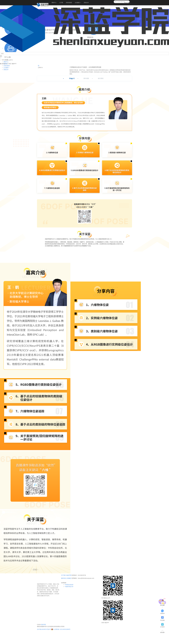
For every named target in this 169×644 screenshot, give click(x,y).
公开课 (61, 3)
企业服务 (78, 3)
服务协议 (64, 578)
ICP (50, 629)
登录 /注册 (5, 60)
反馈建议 (69, 578)
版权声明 (69, 575)
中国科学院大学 (69, 587)
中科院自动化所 (69, 585)
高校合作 (86, 3)
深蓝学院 (43, 625)
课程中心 (54, 3)
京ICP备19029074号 (43, 629)
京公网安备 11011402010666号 (61, 629)
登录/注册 (127, 3)
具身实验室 (69, 3)
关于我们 (64, 575)
